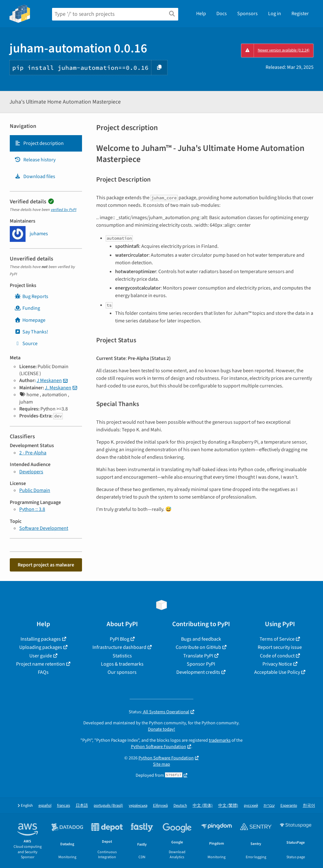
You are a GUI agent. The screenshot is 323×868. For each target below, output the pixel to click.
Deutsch (180, 806)
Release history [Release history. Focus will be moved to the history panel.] (35, 160)
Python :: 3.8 (32, 509)
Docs (222, 14)
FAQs (43, 672)
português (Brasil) (108, 806)
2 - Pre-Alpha (33, 453)
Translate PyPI (198, 656)
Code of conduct (277, 656)
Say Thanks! (31, 332)
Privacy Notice (277, 664)
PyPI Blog (120, 639)
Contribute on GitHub (198, 647)
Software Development (44, 528)
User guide (41, 656)
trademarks (220, 740)
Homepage (30, 320)
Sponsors (247, 14)
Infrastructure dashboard (119, 647)
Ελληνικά (160, 806)
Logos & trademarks (122, 664)
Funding (27, 308)
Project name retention (41, 664)
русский (251, 806)
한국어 (309, 806)
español (45, 806)
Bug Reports (31, 296)
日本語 (82, 806)
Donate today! (161, 729)
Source (26, 344)
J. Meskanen (58, 388)
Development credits (198, 672)
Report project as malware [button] (46, 565)
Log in (275, 14)
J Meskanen (49, 380)
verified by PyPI (64, 210)
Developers (31, 472)
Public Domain (35, 490)
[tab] (46, 143)
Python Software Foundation (159, 747)
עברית (269, 806)
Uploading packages (41, 647)
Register (300, 14)
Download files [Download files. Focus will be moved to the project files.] (35, 177)
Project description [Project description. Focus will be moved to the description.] (39, 143)
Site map (161, 764)
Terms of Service (277, 639)
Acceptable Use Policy (277, 672)
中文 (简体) (203, 806)
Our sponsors (122, 672)
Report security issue (280, 647)
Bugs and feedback (201, 639)
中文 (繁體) (228, 806)
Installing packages (41, 639)
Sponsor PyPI (201, 664)
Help (201, 14)
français (64, 806)
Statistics (122, 656)
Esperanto (289, 806)
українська (138, 806)
